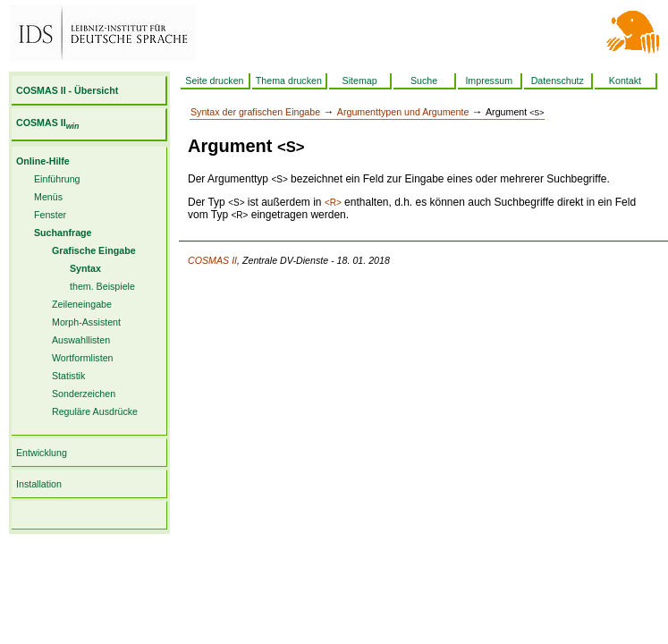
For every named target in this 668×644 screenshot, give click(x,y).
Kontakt (625, 80)
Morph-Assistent (86, 322)
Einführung (57, 179)
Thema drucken (289, 80)
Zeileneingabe (82, 304)
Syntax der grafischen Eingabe (255, 112)
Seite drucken (214, 80)
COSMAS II (47, 123)
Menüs (48, 197)
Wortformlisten (83, 358)
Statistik (68, 376)
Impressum (489, 80)
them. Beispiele (102, 286)
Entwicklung (42, 453)
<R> (333, 203)
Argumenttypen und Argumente (403, 112)
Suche (424, 80)
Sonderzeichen (84, 394)
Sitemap (360, 80)
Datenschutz (558, 80)
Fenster (50, 215)
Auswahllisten (81, 340)
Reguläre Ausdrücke (95, 411)
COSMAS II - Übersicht (67, 90)
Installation (39, 484)
